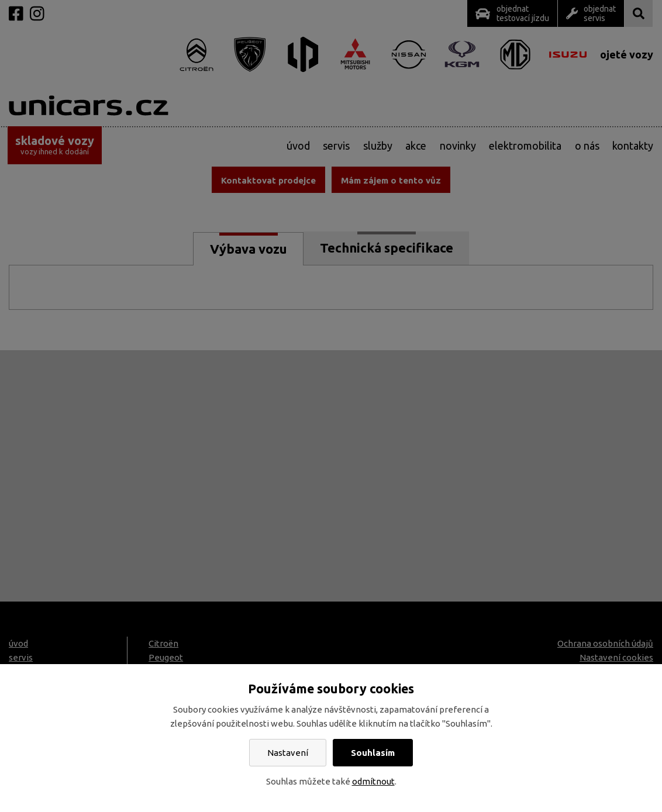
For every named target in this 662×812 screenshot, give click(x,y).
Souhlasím (373, 753)
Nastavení (288, 753)
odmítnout (373, 781)
